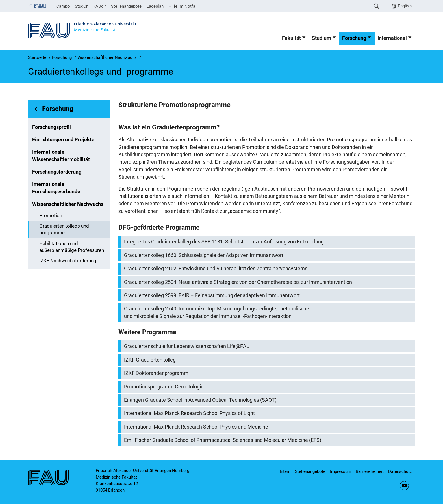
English (405, 6)
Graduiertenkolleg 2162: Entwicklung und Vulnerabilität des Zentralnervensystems (216, 269)
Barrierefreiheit (370, 471)
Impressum (341, 471)
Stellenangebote (126, 6)
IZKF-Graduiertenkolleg (150, 360)
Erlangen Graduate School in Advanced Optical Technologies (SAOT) (200, 400)
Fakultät (291, 38)
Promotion (51, 216)
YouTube (404, 486)
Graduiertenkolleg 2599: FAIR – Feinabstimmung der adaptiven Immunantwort (212, 295)
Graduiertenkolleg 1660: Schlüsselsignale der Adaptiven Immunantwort (204, 255)
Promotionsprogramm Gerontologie (164, 387)
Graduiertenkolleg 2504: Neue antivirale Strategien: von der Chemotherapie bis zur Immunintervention (238, 282)
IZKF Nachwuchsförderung (68, 261)
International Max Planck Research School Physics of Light (189, 413)
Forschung (354, 38)
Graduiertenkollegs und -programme (65, 230)
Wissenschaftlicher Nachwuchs (68, 204)
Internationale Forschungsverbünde (56, 188)
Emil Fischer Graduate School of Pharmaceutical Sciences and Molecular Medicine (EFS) (223, 440)
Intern (285, 471)
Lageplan (155, 6)
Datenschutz (400, 471)
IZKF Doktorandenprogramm (156, 373)
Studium (322, 38)
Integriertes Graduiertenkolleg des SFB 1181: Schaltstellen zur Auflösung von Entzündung (224, 242)
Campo (63, 6)
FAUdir (100, 6)
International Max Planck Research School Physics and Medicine (196, 427)
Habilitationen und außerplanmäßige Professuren (72, 247)
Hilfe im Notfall (183, 6)
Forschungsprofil (52, 127)
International (392, 38)
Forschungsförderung (57, 172)
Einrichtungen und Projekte (63, 140)
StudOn (82, 6)
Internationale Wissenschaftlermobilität (61, 156)
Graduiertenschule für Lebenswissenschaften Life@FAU (187, 346)
